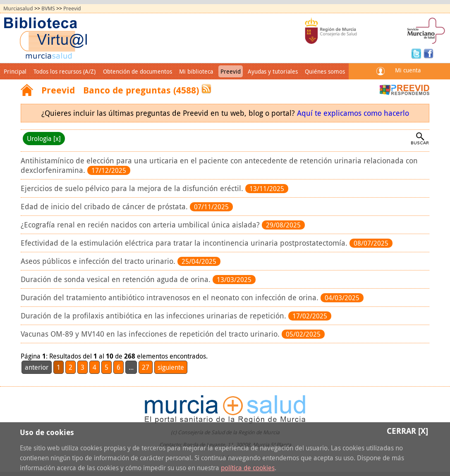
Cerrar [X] (407, 431)
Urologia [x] (44, 139)
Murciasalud (18, 8)
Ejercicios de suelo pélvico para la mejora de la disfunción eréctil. (133, 188)
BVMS (48, 8)
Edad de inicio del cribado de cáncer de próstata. (105, 207)
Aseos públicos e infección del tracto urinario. (99, 261)
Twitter (417, 53)
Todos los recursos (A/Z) (65, 71)
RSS (206, 89)
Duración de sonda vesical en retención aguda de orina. (117, 279)
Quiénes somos (325, 71)
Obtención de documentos (138, 71)
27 (146, 367)
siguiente (171, 367)
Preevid (72, 8)
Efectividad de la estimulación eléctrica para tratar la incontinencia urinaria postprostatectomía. (185, 243)
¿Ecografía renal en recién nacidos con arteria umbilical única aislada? (141, 225)
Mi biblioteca (196, 71)
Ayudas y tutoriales (273, 71)
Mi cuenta (408, 70)
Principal (15, 71)
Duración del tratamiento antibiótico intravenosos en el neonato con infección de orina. (171, 298)
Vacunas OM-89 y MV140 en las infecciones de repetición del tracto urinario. (151, 334)
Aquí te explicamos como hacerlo (353, 113)
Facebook (428, 53)
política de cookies (248, 468)
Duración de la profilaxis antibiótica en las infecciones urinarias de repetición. (154, 316)
